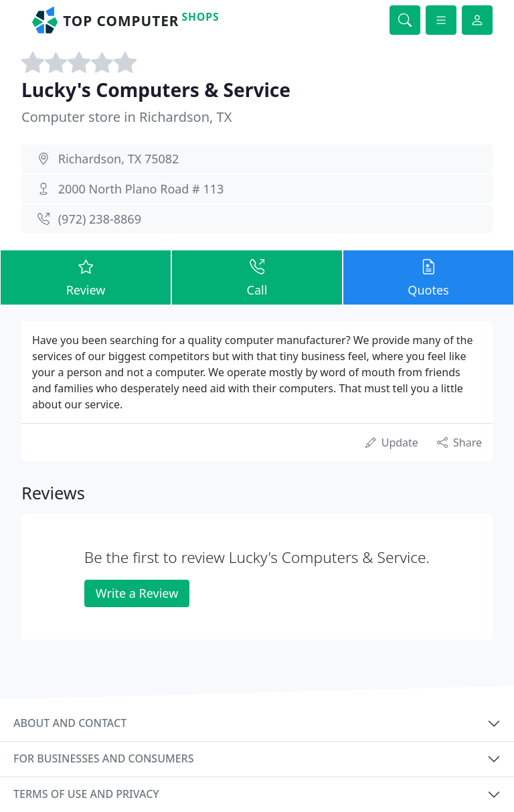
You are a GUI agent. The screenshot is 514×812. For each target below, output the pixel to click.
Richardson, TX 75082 (119, 159)
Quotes (428, 277)
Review (86, 277)
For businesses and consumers (103, 758)
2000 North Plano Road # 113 (141, 189)
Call (257, 277)
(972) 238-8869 (100, 219)
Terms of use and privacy (86, 794)
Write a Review (137, 593)
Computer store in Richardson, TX (126, 117)
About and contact (70, 723)
